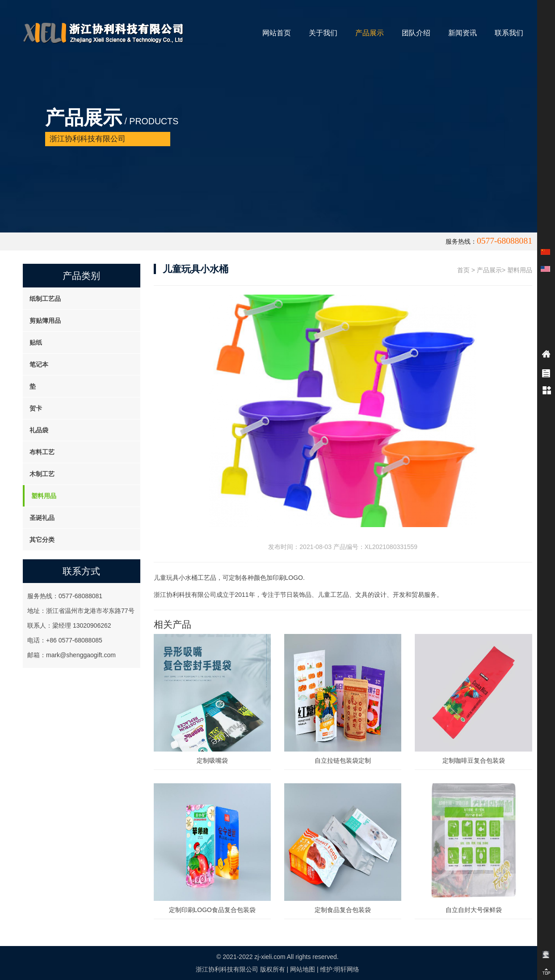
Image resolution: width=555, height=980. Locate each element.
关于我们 (323, 33)
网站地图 (303, 969)
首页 (463, 270)
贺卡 (36, 408)
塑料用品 (44, 496)
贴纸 (36, 342)
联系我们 (509, 33)
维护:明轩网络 (340, 969)
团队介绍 (416, 33)
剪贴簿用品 (45, 321)
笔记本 (39, 364)
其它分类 (42, 540)
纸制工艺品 (45, 299)
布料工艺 (42, 452)
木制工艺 (42, 474)
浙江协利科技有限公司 (227, 969)
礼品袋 (39, 430)
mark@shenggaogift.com (81, 655)
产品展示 (370, 33)
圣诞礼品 (42, 518)
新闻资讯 (462, 33)
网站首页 (277, 33)
